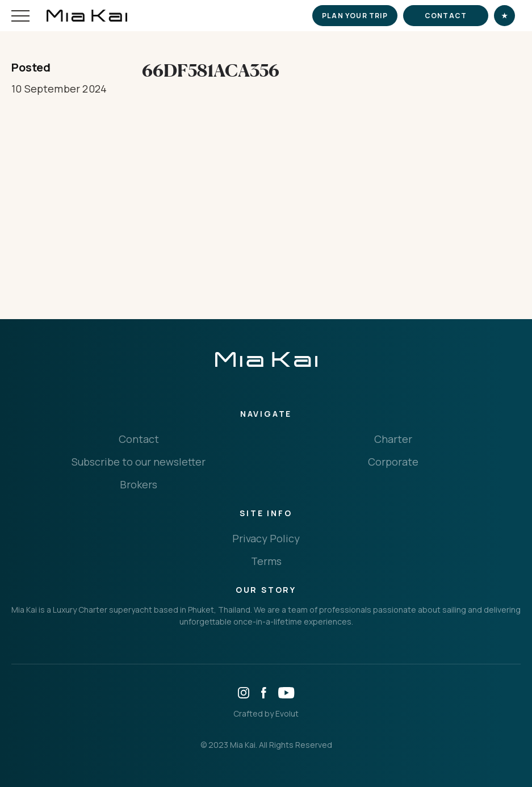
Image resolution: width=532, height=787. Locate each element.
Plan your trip (355, 16)
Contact (446, 16)
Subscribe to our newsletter (139, 462)
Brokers (139, 484)
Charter (393, 439)
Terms (266, 561)
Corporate (393, 462)
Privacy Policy (266, 538)
